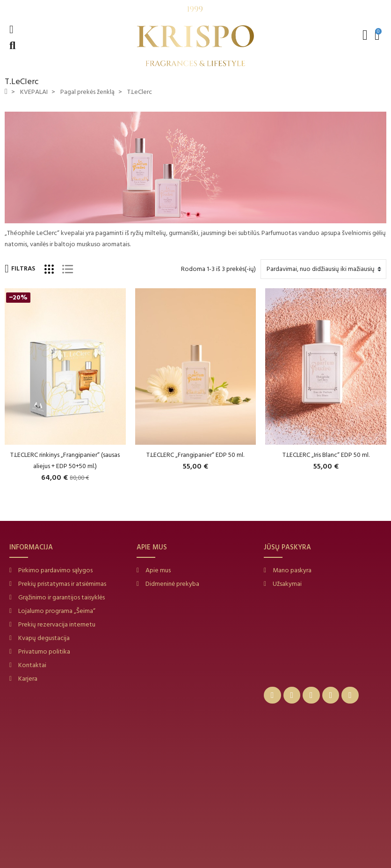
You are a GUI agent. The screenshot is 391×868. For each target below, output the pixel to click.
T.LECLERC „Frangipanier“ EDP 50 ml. (195, 455)
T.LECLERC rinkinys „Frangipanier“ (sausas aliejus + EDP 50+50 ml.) (65, 460)
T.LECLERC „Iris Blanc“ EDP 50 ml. (326, 455)
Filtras (20, 269)
